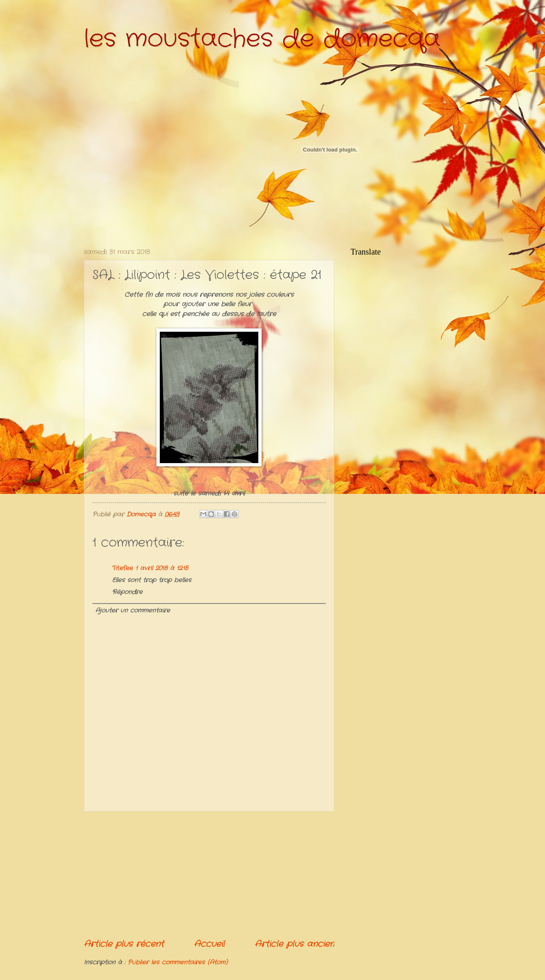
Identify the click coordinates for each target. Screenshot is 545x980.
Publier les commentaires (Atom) (178, 963)
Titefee (123, 568)
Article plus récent (124, 944)
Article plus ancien (294, 944)
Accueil (209, 944)
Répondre (127, 592)
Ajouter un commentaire (133, 611)
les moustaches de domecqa (262, 39)
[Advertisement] (209, 875)
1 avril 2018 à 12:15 (162, 568)
